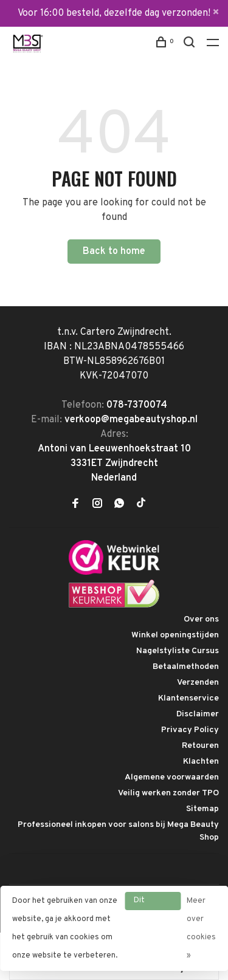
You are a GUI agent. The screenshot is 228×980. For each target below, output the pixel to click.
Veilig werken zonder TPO (168, 793)
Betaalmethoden (186, 667)
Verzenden (198, 683)
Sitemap (202, 809)
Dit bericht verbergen (153, 903)
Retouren (200, 746)
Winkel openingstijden (175, 635)
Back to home (114, 252)
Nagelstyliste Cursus (178, 651)
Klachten (201, 762)
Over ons (201, 619)
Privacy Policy (190, 730)
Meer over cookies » (201, 928)
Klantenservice (188, 698)
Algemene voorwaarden (172, 777)
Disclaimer (198, 714)
